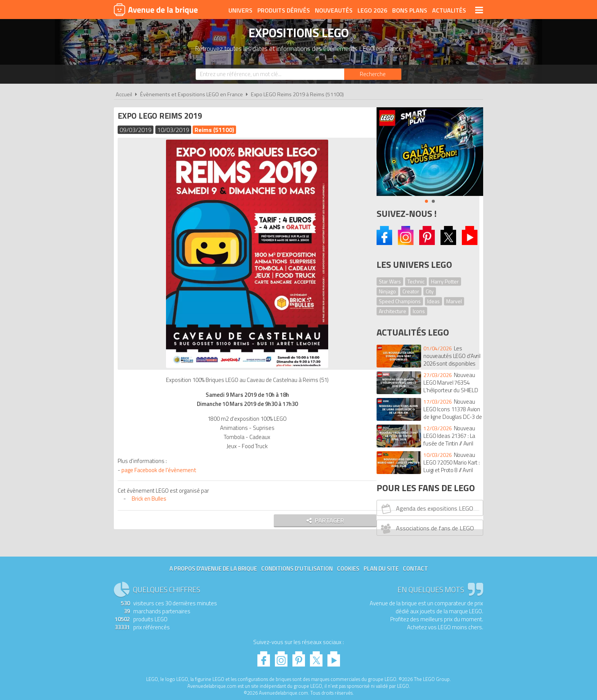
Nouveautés (334, 10)
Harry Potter (445, 281)
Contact (415, 569)
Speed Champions (400, 301)
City (430, 291)
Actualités (449, 10)
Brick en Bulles (151, 499)
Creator (411, 291)
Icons (419, 311)
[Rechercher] (373, 74)
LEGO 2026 (372, 10)
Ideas (433, 301)
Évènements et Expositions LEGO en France (192, 94)
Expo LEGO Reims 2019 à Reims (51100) (297, 94)
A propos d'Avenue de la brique (213, 569)
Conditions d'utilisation (297, 569)
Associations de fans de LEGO (427, 528)
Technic (416, 281)
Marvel (454, 301)
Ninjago (387, 291)
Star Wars (390, 281)
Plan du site (381, 569)
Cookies (348, 569)
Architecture (393, 311)
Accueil (124, 94)
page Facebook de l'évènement (161, 470)
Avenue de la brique (156, 10)
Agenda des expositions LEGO (426, 509)
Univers (240, 10)
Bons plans (410, 10)
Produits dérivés (284, 10)
